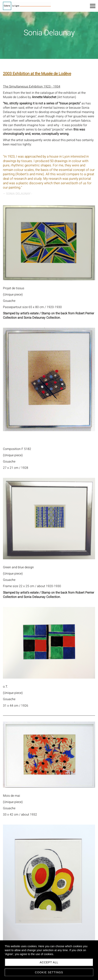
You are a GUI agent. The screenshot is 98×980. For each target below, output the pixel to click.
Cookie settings (49, 972)
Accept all (49, 962)
